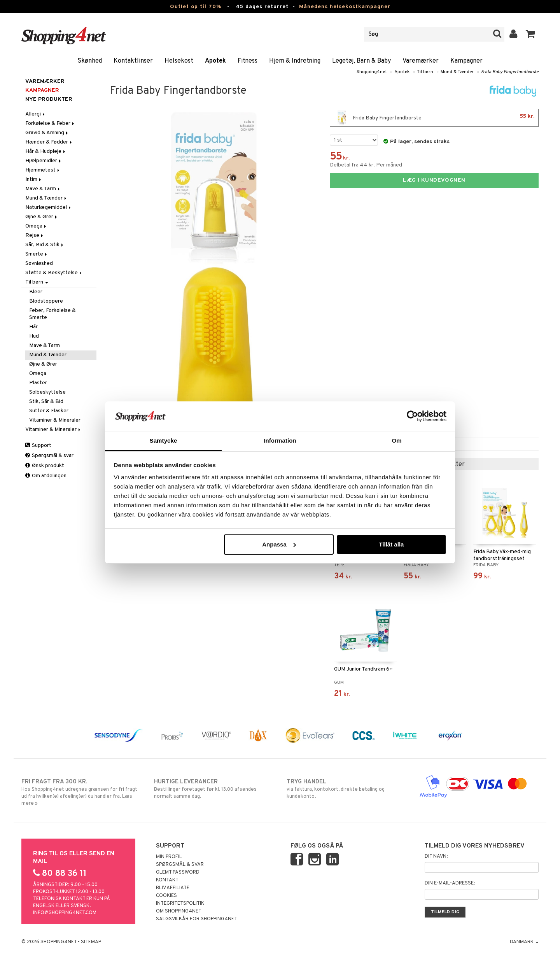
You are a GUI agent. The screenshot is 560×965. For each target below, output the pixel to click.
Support (38, 446)
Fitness (248, 61)
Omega (36, 226)
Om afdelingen (46, 476)
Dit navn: (436, 856)
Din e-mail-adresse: (450, 883)
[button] (531, 34)
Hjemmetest (43, 170)
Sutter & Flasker (49, 411)
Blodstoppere (46, 301)
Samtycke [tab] (164, 440)
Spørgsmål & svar (49, 456)
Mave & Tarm (43, 189)
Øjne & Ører (42, 217)
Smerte (37, 254)
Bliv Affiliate (173, 888)
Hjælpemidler (44, 161)
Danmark (524, 942)
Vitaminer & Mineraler (55, 420)
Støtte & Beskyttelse (54, 273)
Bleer (36, 292)
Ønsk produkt (45, 466)
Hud (34, 336)
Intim (34, 180)
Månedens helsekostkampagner (345, 7)
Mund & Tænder (457, 72)
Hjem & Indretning (295, 61)
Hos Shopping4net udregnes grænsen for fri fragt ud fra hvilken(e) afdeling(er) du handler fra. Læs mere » (81, 792)
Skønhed (90, 61)
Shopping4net (372, 72)
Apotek (215, 61)
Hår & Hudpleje (46, 151)
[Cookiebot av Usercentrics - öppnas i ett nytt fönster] (412, 416)
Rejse (35, 236)
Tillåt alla (391, 544)
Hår (33, 327)
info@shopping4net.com (65, 913)
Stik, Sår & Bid (46, 402)
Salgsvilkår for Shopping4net (197, 919)
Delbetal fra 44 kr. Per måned (366, 165)
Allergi (36, 114)
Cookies (166, 896)
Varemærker (421, 61)
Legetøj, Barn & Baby (361, 61)
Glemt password (178, 872)
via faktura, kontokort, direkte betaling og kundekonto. (346, 789)
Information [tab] (280, 440)
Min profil (169, 857)
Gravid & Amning (47, 133)
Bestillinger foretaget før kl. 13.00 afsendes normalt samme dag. (214, 789)
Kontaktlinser (133, 61)
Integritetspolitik (180, 904)
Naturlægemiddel (49, 208)
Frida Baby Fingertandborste (510, 72)
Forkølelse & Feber (50, 123)
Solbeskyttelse (47, 392)
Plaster (38, 383)
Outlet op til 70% (196, 7)
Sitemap (91, 942)
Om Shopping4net (179, 911)
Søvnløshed (39, 264)
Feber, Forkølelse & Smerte (52, 314)
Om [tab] (396, 440)
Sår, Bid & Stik (45, 245)
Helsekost (179, 61)
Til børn (425, 72)
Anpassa (279, 544)
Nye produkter (49, 99)
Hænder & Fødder (49, 142)
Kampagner (466, 61)
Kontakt (167, 880)
